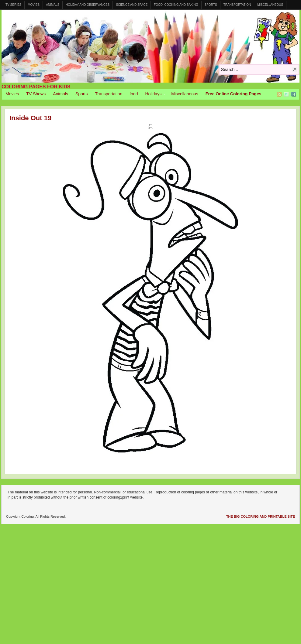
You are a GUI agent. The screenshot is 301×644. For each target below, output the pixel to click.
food (134, 94)
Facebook (294, 94)
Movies (34, 5)
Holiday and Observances (88, 5)
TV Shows (36, 94)
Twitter (286, 94)
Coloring (150, 46)
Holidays (153, 95)
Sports (211, 5)
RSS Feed (279, 94)
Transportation (237, 5)
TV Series (13, 5)
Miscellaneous (270, 5)
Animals (53, 5)
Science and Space (132, 5)
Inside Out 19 (30, 118)
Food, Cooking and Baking (176, 5)
